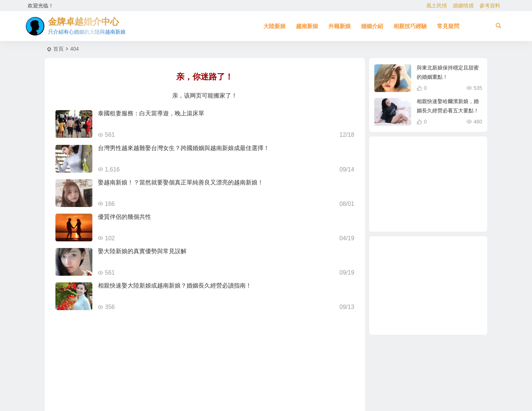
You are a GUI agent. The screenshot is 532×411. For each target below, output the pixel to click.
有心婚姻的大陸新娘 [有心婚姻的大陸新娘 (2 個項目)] (448, 176)
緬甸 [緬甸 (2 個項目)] (429, 184)
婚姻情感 (463, 6)
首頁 (58, 49)
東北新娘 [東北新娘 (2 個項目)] (437, 204)
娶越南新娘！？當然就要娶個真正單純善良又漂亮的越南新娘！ (181, 182)
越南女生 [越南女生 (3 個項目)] (454, 194)
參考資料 (490, 6)
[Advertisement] (428, 286)
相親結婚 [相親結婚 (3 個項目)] (403, 185)
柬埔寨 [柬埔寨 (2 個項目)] (443, 186)
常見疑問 (448, 26)
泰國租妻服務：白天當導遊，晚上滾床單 (151, 113)
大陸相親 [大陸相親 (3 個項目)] (406, 207)
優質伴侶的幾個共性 (125, 217)
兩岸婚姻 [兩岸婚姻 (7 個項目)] (446, 212)
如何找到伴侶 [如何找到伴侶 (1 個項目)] (416, 200)
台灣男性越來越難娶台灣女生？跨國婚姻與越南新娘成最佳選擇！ (184, 148)
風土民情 (437, 6)
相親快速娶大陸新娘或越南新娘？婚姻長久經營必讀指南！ (175, 286)
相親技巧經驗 (410, 26)
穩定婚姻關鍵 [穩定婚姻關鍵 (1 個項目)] (445, 166)
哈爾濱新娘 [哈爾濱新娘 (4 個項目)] (420, 169)
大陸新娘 (274, 26)
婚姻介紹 (372, 26)
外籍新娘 (340, 26)
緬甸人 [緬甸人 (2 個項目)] (426, 215)
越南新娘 (307, 26)
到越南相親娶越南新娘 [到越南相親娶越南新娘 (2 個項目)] (443, 158)
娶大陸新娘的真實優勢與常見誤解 (142, 251)
